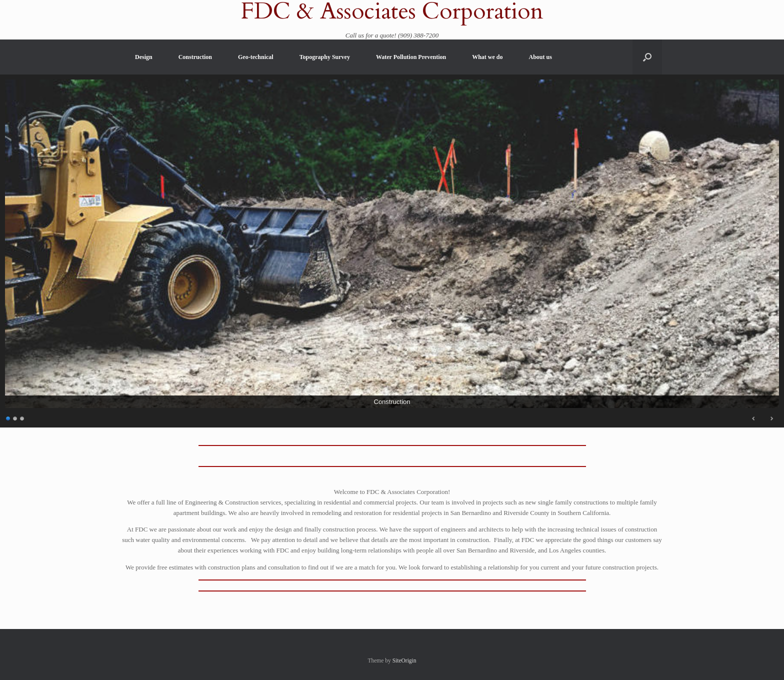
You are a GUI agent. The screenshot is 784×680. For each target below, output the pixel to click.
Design (144, 57)
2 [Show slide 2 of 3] (15, 417)
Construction (195, 57)
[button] (647, 57)
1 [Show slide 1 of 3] (8, 417)
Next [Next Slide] (771, 418)
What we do (487, 57)
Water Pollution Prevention (411, 57)
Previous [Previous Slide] (754, 418)
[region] (392, 251)
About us (540, 57)
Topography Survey (325, 57)
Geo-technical (256, 57)
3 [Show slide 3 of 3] (22, 417)
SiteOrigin (404, 660)
